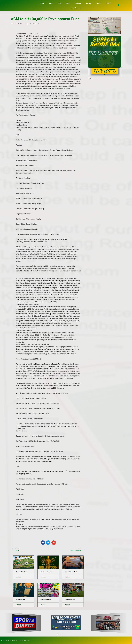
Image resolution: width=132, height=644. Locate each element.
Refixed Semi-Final (21, 599)
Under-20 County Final (71, 572)
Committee (78, 3)
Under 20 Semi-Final (46, 599)
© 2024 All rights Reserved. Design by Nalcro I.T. (15, 640)
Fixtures (98, 3)
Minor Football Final (70, 599)
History (88, 3)
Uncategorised (35, 24)
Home (42, 3)
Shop (59, 3)
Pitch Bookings (76, 8)
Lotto (51, 3)
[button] (43, 543)
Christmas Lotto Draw (21, 572)
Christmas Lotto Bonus (46, 572)
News (68, 3)
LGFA (109, 3)
